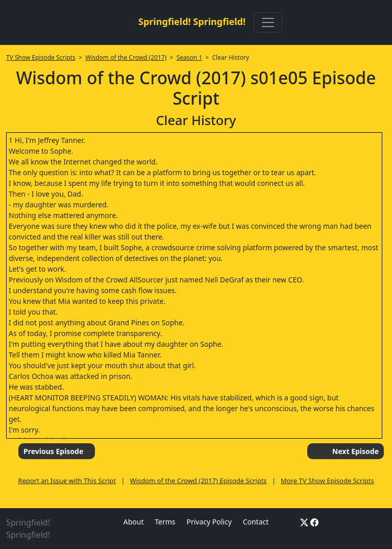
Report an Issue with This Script (67, 481)
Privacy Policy (209, 522)
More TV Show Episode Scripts (327, 481)
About (134, 522)
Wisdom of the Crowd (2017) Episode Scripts (199, 481)
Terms (165, 522)
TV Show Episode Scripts (41, 57)
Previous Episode (53, 451)
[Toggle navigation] (268, 22)
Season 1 (190, 57)
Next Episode (356, 451)
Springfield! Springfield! (192, 21)
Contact (256, 522)
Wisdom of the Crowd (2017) (126, 57)
